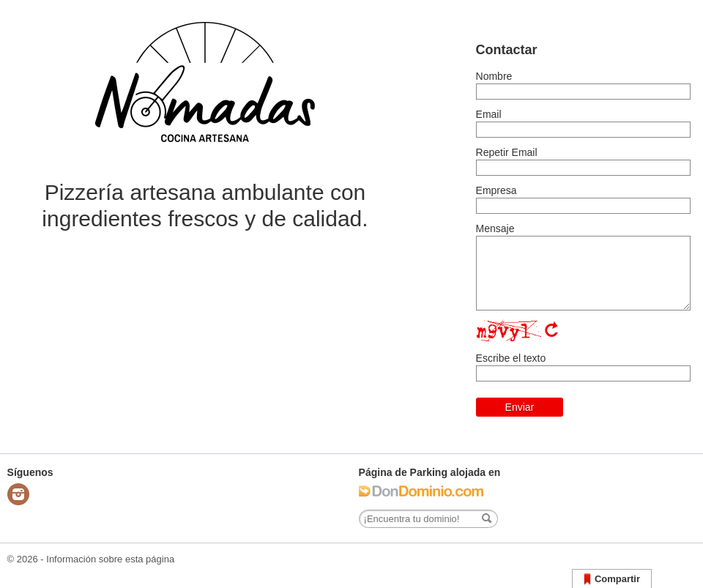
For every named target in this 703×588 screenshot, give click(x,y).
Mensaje (495, 228)
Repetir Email (507, 152)
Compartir (612, 580)
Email (489, 114)
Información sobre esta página (110, 559)
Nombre (494, 76)
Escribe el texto (511, 358)
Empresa (496, 190)
